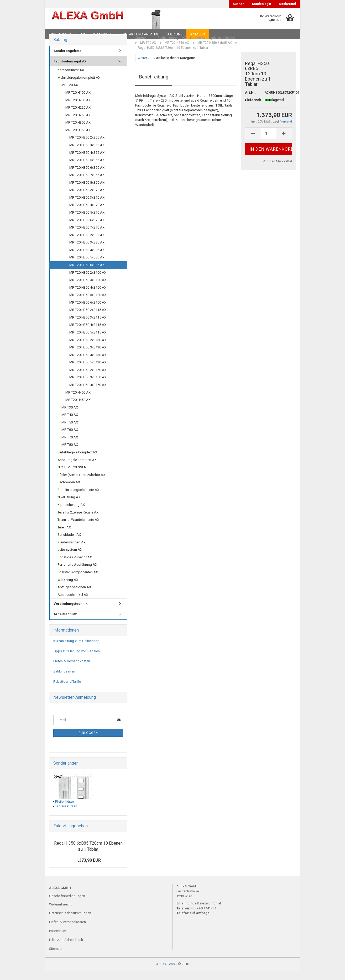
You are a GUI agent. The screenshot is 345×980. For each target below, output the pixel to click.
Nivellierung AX (69, 506)
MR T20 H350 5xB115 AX (88, 341)
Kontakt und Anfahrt (140, 34)
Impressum (58, 940)
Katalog (198, 34)
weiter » (144, 67)
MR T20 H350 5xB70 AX (87, 222)
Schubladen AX (69, 544)
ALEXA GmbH (167, 973)
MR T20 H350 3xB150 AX (88, 386)
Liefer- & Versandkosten (72, 670)
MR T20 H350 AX (78, 139)
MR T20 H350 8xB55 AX (87, 191)
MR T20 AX (70, 94)
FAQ (82, 34)
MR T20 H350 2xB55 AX (87, 147)
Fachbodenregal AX (70, 70)
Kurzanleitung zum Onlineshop (76, 650)
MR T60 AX (70, 439)
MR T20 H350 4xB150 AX (88, 394)
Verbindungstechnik (70, 613)
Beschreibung (154, 86)
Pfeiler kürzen (65, 810)
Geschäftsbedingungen (67, 905)
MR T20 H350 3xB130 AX (88, 356)
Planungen (103, 34)
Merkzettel (287, 4)
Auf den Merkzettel (278, 170)
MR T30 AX (70, 416)
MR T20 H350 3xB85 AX (87, 251)
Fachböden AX (69, 491)
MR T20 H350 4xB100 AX (88, 296)
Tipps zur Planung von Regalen (77, 660)
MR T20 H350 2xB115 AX (88, 319)
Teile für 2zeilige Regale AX (78, 521)
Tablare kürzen (66, 815)
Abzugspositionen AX (74, 596)
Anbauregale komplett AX (77, 469)
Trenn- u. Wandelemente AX (78, 529)
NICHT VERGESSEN (72, 476)
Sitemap (55, 958)
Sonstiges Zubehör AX (75, 566)
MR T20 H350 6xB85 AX (87, 274)
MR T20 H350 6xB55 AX (87, 176)
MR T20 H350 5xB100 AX (88, 304)
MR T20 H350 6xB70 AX (87, 229)
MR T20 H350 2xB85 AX (87, 244)
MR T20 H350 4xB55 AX (87, 161)
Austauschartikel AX (73, 604)
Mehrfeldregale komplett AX (79, 87)
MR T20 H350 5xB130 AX (88, 371)
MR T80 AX (70, 454)
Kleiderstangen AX (72, 551)
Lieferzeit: (251, 109)
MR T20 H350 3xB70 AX (87, 207)
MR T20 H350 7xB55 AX (87, 184)
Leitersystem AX (70, 559)
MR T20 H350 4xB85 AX (87, 259)
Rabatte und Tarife (67, 690)
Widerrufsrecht (60, 913)
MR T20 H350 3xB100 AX (88, 289)
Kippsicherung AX (71, 514)
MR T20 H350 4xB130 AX (88, 364)
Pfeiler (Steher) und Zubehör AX (81, 484)
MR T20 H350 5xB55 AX (87, 169)
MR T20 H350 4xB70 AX (87, 214)
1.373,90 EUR (88, 869)
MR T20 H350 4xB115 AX (88, 334)
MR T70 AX (70, 446)
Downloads (60, 34)
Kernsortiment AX (71, 79)
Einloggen (88, 742)
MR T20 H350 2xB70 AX (87, 199)
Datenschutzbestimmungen (70, 922)
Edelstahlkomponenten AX (78, 581)
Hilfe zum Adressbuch (66, 949)
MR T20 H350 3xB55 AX (87, 154)
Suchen (238, 4)
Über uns (174, 34)
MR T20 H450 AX (78, 409)
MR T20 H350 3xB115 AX (88, 327)
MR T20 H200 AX (78, 109)
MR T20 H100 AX (78, 102)
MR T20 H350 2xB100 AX (88, 281)
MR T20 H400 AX (78, 401)
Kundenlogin (262, 4)
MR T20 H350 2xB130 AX (88, 349)
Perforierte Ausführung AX (77, 574)
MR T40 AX (70, 424)
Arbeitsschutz (65, 623)
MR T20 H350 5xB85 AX (87, 266)
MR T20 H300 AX (78, 132)
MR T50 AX (70, 431)
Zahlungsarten (64, 680)
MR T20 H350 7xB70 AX (87, 237)
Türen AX (64, 536)
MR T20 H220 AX (78, 117)
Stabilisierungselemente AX (78, 499)
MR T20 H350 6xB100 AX (88, 311)
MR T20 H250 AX (78, 124)
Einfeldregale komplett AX (77, 461)
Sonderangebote (67, 60)
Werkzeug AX (68, 589)
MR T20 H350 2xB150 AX (88, 379)
